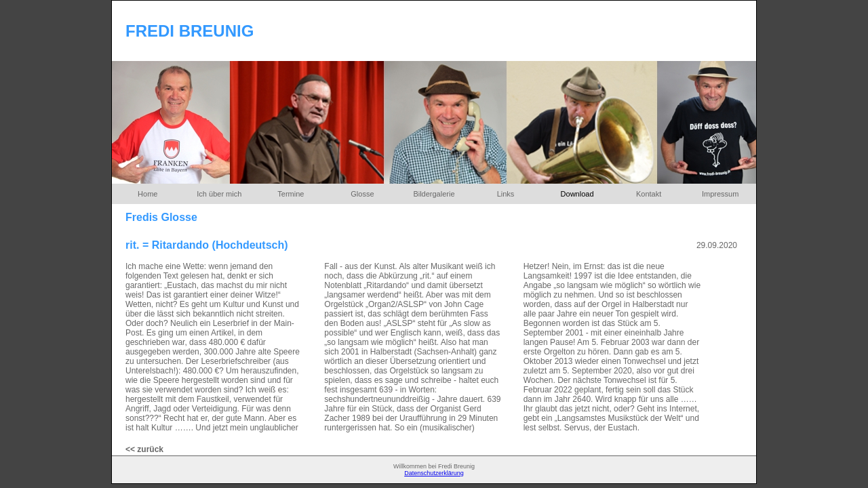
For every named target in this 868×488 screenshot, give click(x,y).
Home (147, 194)
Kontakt (649, 194)
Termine (291, 194)
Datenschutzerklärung (434, 473)
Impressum (720, 194)
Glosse (362, 194)
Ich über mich (219, 194)
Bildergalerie (434, 194)
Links (506, 194)
